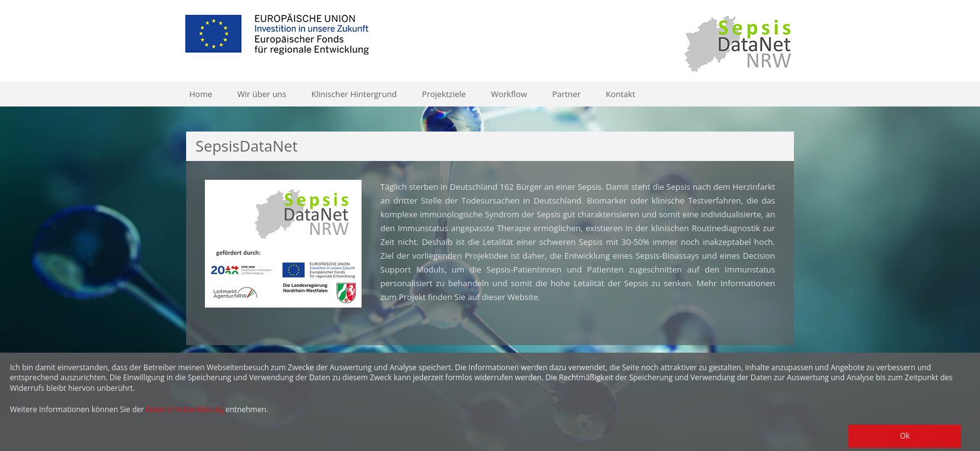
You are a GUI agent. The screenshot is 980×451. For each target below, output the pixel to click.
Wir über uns (262, 94)
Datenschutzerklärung (185, 409)
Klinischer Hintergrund (354, 94)
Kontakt (621, 94)
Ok (905, 436)
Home (201, 94)
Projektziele (444, 94)
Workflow (509, 94)
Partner (566, 94)
